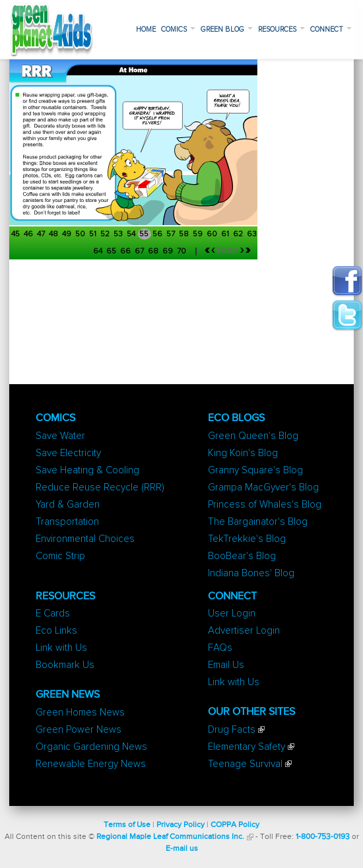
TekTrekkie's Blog (247, 539)
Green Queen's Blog (253, 436)
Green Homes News (80, 713)
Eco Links (56, 631)
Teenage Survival (245, 764)
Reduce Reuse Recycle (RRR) (100, 487)
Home (146, 29)
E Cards (53, 614)
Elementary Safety (247, 747)
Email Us (226, 665)
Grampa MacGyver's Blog (263, 487)
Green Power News (79, 730)
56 (158, 234)
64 (99, 251)
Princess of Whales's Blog (265, 505)
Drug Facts (232, 730)
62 (239, 234)
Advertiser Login (244, 631)
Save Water (60, 436)
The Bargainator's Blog (258, 522)
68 (154, 251)
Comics (178, 29)
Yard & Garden (68, 505)
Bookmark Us (65, 665)
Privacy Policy (181, 825)
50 (81, 234)
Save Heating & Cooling (87, 470)
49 (68, 234)
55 (145, 234)
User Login (232, 614)
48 (54, 234)
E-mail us (182, 849)
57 (172, 234)
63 (252, 234)
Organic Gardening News (91, 747)
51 (94, 234)
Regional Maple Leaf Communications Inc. (170, 837)
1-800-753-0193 (323, 837)
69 (169, 251)
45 (16, 234)
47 (42, 234)
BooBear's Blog (242, 556)
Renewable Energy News (91, 764)
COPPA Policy (235, 825)
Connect (331, 29)
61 (226, 234)
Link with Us (61, 648)
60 (213, 234)
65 (112, 251)
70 (182, 251)
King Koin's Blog (243, 453)
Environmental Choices (85, 539)
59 (199, 234)
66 (126, 251)
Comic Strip (60, 556)
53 (119, 234)
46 (29, 234)
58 (185, 234)
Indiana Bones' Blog (251, 573)
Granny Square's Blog (255, 470)
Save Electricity (68, 453)
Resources (281, 29)
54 (132, 234)
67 (140, 251)
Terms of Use (127, 825)
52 (106, 234)
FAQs (220, 648)
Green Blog (227, 29)
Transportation (67, 522)
